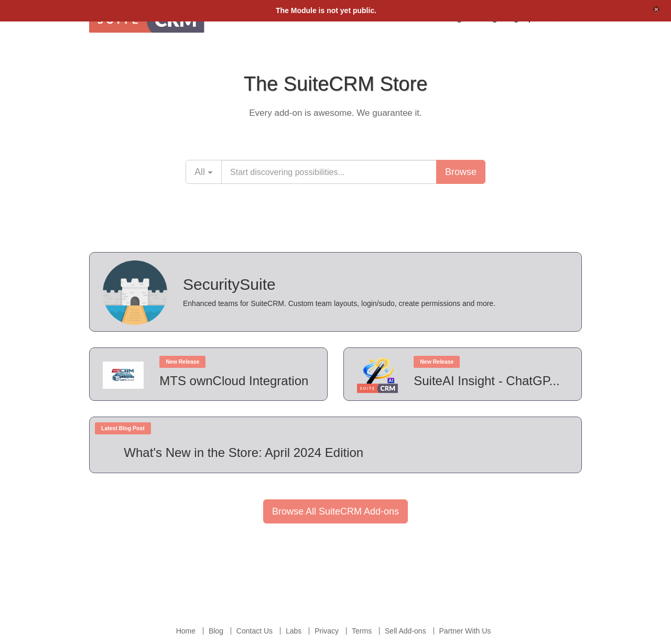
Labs (294, 631)
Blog (216, 631)
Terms (362, 631)
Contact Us (255, 631)
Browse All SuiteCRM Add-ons (335, 511)
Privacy (327, 631)
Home (186, 631)
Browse (461, 172)
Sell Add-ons (405, 631)
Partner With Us (465, 631)
